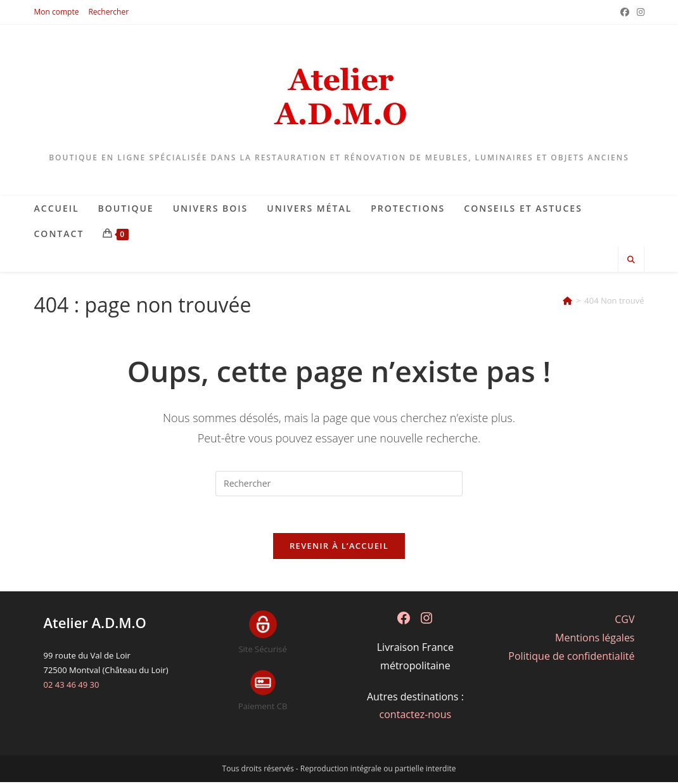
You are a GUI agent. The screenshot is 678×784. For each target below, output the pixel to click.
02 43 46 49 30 (72, 686)
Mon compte (57, 12)
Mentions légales (595, 639)
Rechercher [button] (108, 12)
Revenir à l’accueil (339, 548)
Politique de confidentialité (571, 657)
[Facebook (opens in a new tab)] (625, 12)
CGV (624, 621)
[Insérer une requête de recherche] (339, 484)
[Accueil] (567, 300)
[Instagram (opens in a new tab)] (639, 12)
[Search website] (631, 260)
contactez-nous (416, 716)
